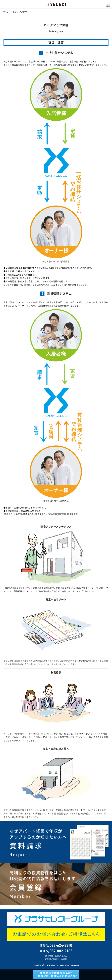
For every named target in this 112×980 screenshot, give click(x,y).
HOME (5, 12)
